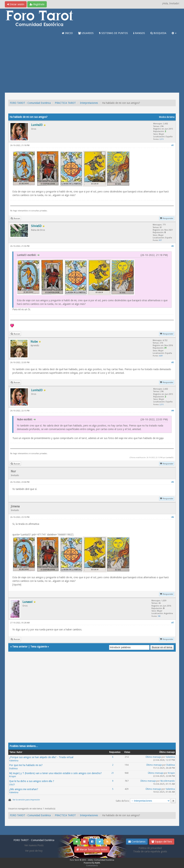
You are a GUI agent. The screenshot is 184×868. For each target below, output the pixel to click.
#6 (173, 517)
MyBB (97, 863)
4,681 (161, 356)
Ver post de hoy (34, 851)
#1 (173, 145)
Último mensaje (153, 757)
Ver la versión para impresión (26, 800)
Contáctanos (137, 842)
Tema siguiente (39, 647)
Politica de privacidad (150, 848)
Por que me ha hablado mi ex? (26, 765)
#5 (173, 482)
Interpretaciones (89, 103)
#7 (173, 623)
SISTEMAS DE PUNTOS (113, 33)
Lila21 (12, 785)
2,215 (162, 139)
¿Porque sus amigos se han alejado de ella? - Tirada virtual (41, 757)
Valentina (14, 761)
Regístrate (37, 4)
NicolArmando (168, 781)
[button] (174, 33)
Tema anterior (20, 647)
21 (113, 773)
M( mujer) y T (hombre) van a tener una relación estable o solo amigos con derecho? (55, 773)
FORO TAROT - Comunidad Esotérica (30, 103)
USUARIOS (86, 33)
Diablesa (13, 769)
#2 (173, 246)
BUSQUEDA (158, 33)
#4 (173, 411)
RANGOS (139, 33)
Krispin (13, 776)
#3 (173, 363)
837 (160, 240)
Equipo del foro (162, 842)
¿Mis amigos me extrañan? (24, 789)
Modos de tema (167, 117)
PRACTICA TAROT (65, 103)
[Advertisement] (92, 66)
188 (159, 616)
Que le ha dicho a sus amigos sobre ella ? (32, 781)
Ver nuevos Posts (34, 845)
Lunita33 (169, 457)
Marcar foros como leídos (92, 849)
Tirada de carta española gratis (150, 851)
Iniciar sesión (16, 4)
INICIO (67, 33)
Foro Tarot (74, 860)
